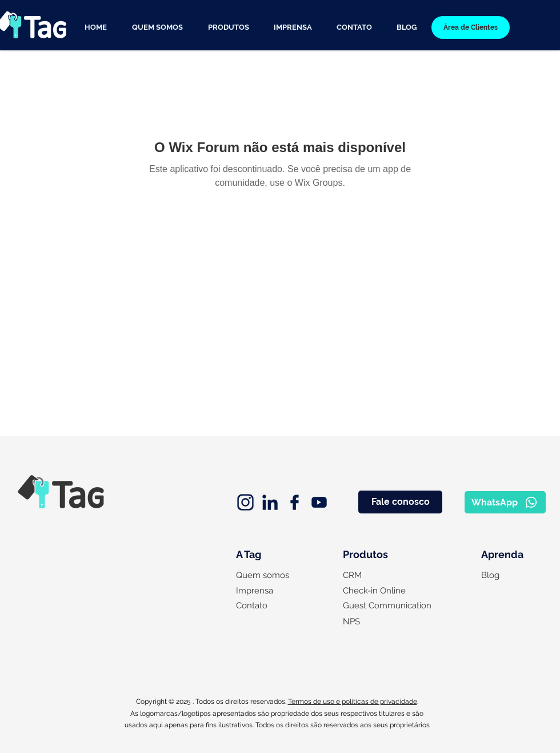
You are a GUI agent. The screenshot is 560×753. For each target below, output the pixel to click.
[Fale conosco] (400, 502)
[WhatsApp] (505, 502)
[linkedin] (270, 502)
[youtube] (319, 502)
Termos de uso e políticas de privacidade (353, 702)
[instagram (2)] (245, 502)
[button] (228, 27)
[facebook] (295, 502)
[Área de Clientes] (471, 27)
